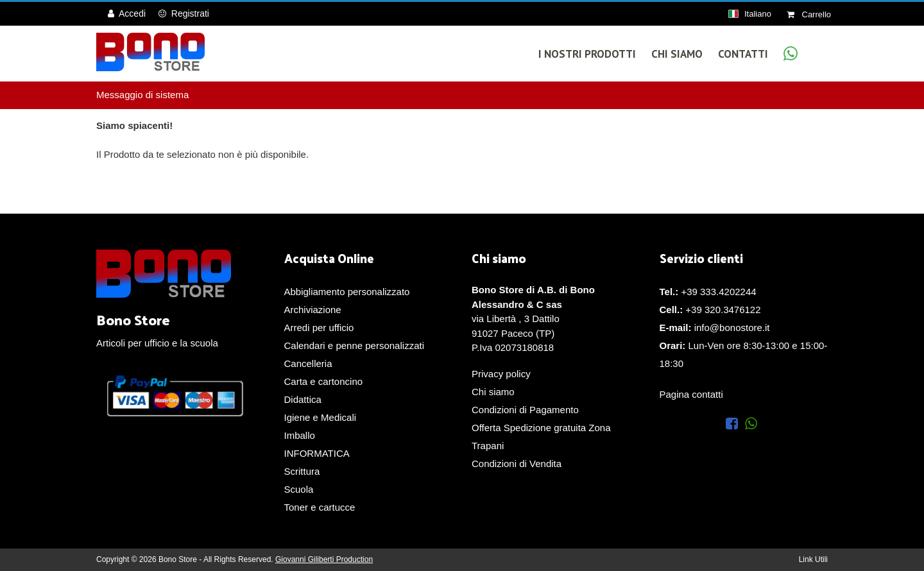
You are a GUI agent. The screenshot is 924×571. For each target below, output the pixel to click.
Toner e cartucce (320, 507)
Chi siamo (493, 392)
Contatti (743, 54)
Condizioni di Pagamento (525, 410)
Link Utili (813, 559)
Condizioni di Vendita (517, 464)
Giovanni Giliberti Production (324, 559)
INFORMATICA (317, 453)
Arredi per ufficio (319, 328)
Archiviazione (313, 310)
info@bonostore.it (732, 328)
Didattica (303, 399)
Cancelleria (308, 363)
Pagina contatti (691, 394)
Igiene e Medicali (321, 417)
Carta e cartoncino (324, 381)
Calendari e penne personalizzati (354, 345)
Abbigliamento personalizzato (347, 292)
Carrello (809, 14)
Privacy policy (501, 374)
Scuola (299, 489)
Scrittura (302, 471)
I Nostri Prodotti (587, 54)
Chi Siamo (677, 54)
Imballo (300, 435)
